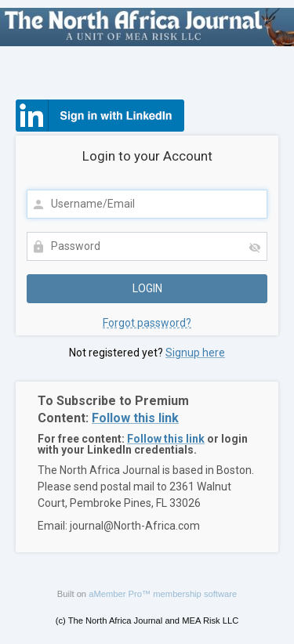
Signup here (195, 353)
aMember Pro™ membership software (163, 594)
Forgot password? (147, 323)
